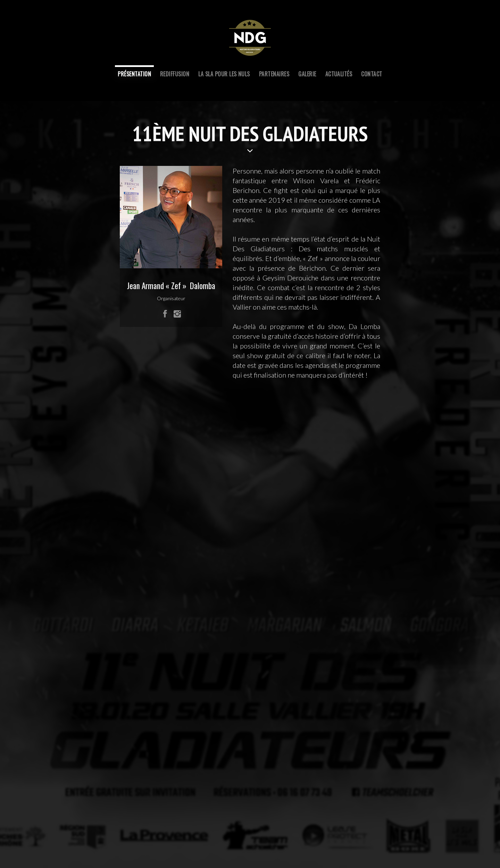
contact (372, 74)
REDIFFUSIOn (175, 74)
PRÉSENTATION (134, 74)
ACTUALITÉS (339, 74)
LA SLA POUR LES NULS (224, 74)
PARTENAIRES (274, 74)
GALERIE (307, 74)
